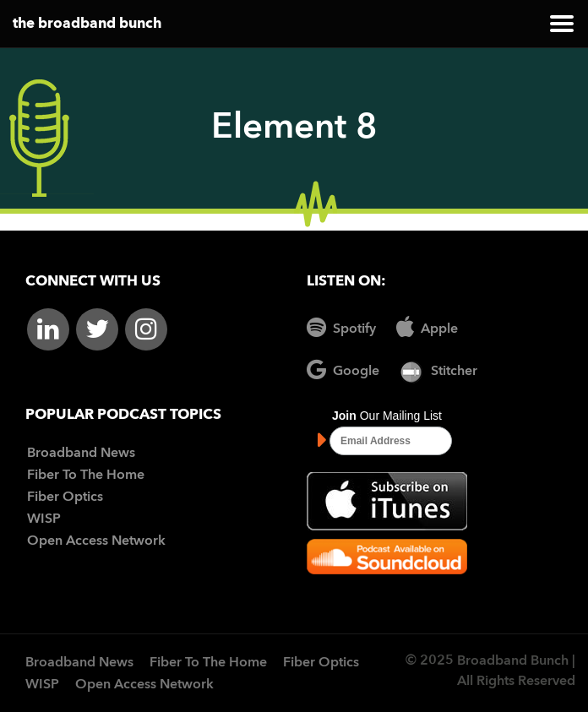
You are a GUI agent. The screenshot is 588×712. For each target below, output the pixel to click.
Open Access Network (96, 541)
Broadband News (81, 454)
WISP (44, 519)
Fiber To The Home (86, 476)
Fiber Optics (65, 497)
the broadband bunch (87, 24)
